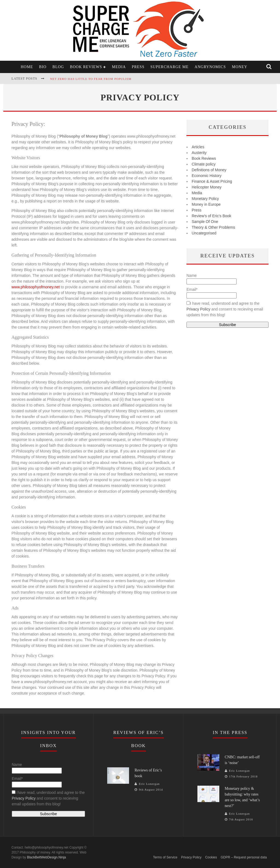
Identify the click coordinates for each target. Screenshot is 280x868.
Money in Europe (206, 204)
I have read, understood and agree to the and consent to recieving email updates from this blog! (225, 309)
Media (119, 67)
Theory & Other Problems (213, 227)
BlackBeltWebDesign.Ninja (47, 857)
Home (27, 67)
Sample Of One (205, 222)
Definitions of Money (209, 170)
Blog (58, 67)
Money (240, 67)
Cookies (211, 857)
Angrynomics (210, 67)
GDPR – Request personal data (244, 857)
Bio (43, 67)
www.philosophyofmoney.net (36, 287)
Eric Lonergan (149, 784)
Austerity (199, 153)
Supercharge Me (170, 67)
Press (138, 67)
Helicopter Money (207, 187)
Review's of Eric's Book (212, 216)
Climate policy (204, 164)
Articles (198, 147)
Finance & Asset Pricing (212, 181)
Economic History (207, 176)
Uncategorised (204, 233)
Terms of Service (165, 857)
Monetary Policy (205, 199)
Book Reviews (86, 67)
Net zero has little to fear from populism (91, 79)
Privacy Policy (198, 309)
